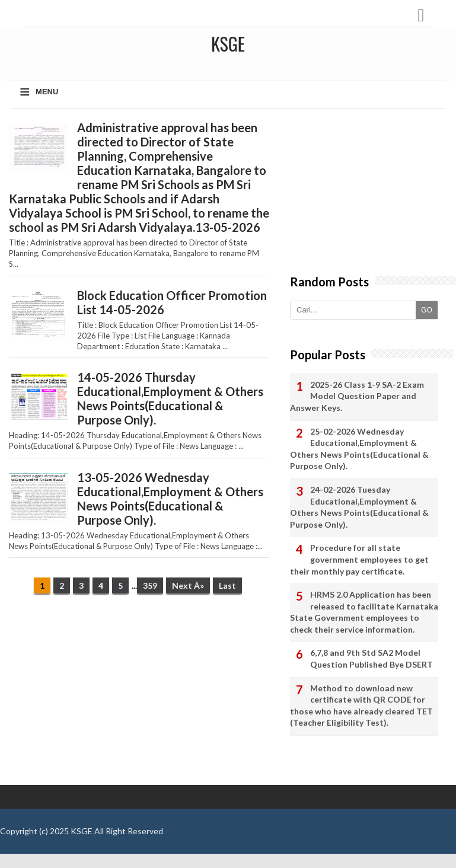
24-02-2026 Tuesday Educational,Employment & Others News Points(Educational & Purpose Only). (359, 507)
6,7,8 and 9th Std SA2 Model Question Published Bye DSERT (372, 658)
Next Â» (188, 585)
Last (227, 585)
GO (427, 310)
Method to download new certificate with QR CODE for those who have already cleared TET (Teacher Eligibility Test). (361, 706)
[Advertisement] (139, 696)
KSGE (82, 831)
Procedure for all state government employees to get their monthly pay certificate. (359, 559)
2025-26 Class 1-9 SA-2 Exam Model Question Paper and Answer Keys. (357, 396)
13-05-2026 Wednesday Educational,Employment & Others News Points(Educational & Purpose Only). (170, 499)
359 (150, 585)
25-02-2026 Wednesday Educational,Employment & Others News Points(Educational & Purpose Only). (359, 449)
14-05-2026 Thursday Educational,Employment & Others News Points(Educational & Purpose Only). (170, 398)
